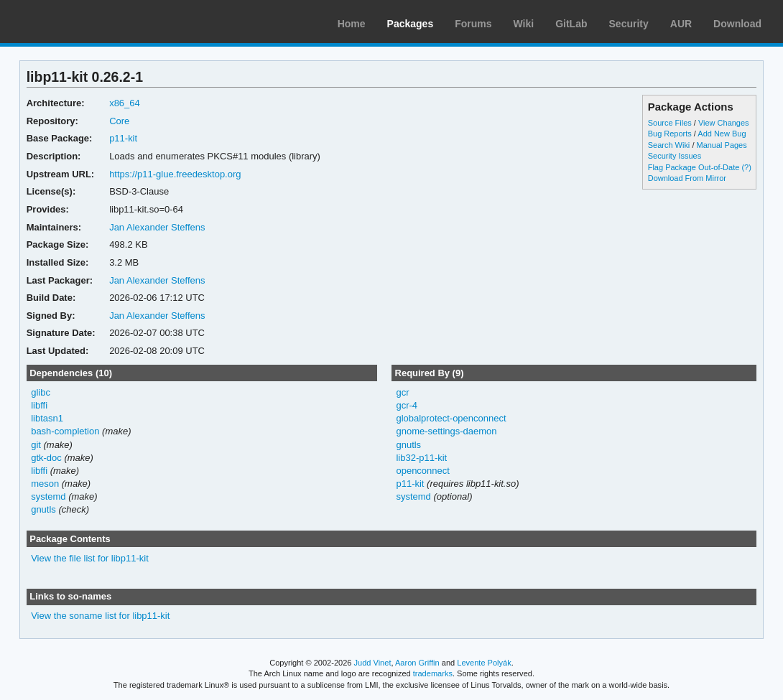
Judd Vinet (373, 663)
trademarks (433, 673)
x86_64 (125, 103)
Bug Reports (670, 134)
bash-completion (65, 431)
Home (352, 24)
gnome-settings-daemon (446, 431)
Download (737, 24)
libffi (39, 405)
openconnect (422, 471)
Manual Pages (721, 145)
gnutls (43, 509)
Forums (473, 24)
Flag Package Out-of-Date (694, 167)
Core (119, 121)
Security (629, 24)
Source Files (670, 123)
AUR (681, 24)
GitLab (571, 24)
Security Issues (675, 156)
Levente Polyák (484, 663)
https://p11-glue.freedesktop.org (175, 174)
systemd (48, 496)
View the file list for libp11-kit (90, 558)
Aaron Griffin (417, 663)
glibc (41, 392)
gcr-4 (407, 405)
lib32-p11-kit (421, 458)
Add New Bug (722, 134)
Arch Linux (79, 22)
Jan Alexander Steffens (157, 227)
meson (45, 484)
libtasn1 (47, 418)
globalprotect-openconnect (451, 418)
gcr (402, 392)
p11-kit (123, 138)
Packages (411, 24)
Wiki (524, 24)
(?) (746, 167)
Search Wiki (669, 145)
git (36, 445)
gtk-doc (46, 458)
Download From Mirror (687, 178)
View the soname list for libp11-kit (100, 616)
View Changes (724, 123)
